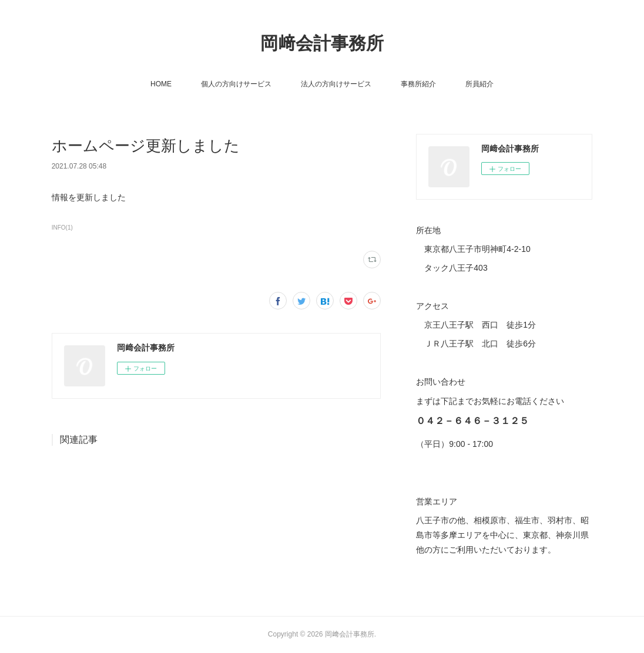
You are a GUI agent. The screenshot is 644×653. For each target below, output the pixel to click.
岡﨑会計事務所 (322, 43)
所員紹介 (479, 84)
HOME (161, 84)
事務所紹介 (418, 84)
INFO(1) (62, 228)
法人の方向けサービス (336, 84)
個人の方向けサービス (236, 84)
